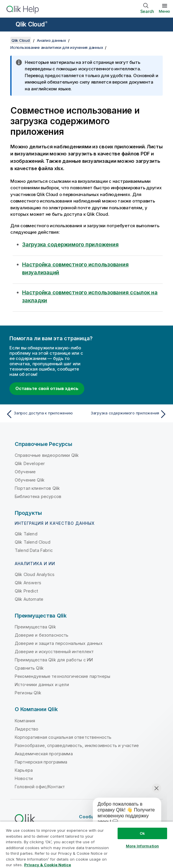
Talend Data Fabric (34, 550)
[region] (86, 845)
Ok (142, 833)
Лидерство (27, 729)
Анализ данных (51, 40)
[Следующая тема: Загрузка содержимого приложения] (128, 414)
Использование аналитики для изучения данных (57, 47)
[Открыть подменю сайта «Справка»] (8, 25)
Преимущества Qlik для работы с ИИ (54, 660)
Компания (25, 721)
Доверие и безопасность (42, 635)
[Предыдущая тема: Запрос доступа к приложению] (45, 414)
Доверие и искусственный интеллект (54, 652)
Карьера (24, 770)
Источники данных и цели (42, 684)
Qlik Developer (30, 463)
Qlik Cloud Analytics (35, 574)
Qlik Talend (26, 534)
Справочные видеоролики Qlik (47, 455)
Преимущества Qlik (35, 627)
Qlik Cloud (32, 24)
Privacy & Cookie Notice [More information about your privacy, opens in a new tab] (48, 865)
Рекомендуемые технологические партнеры (62, 676)
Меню (164, 11)
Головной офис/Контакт (40, 787)
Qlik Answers (28, 583)
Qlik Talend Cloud (33, 542)
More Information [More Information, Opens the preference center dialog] (142, 846)
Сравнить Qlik (29, 668)
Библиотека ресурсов (38, 496)
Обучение (25, 472)
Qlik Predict (26, 591)
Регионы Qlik (28, 693)
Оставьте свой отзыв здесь (47, 388)
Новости (24, 778)
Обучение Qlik (30, 480)
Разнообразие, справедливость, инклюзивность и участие (77, 745)
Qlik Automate (29, 599)
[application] (123, 814)
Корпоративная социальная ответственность (63, 737)
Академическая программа (44, 754)
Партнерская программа (41, 762)
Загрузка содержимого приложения (70, 244)
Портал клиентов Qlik (37, 488)
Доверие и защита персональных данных (59, 643)
